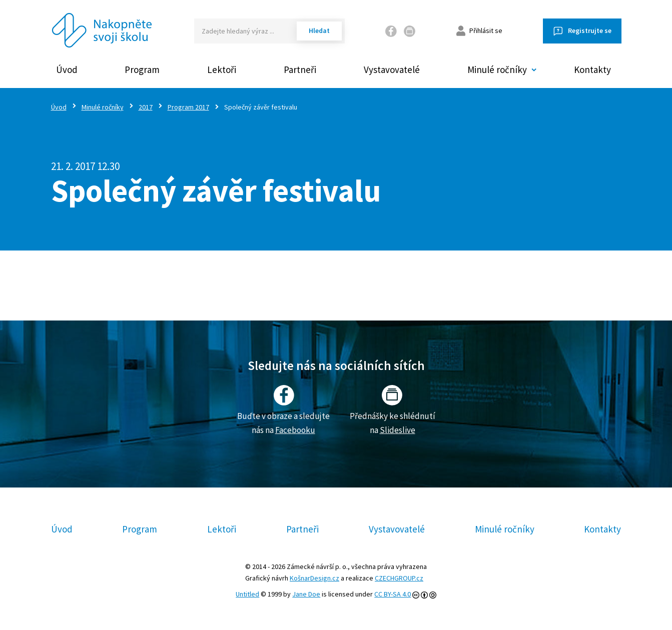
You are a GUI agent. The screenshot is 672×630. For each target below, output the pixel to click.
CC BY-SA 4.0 (393, 594)
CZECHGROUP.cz (399, 578)
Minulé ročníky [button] (497, 69)
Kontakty (592, 69)
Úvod (67, 69)
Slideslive (398, 430)
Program (142, 69)
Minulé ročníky (103, 107)
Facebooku (295, 430)
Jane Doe (306, 594)
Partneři (300, 69)
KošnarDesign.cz (314, 578)
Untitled (247, 594)
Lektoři (222, 69)
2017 (146, 107)
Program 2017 (188, 107)
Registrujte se (590, 30)
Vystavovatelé (392, 69)
